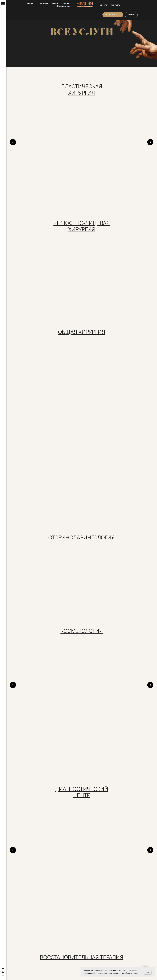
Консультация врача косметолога (42, 519)
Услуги (55, 4)
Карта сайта (127, 939)
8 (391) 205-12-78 (27, 939)
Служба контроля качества (97, 939)
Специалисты (64, 6)
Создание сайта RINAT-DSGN (57, 969)
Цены (66, 4)
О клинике (43, 4)
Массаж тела (27, 699)
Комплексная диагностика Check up (44, 612)
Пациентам (89, 931)
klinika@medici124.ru (25, 936)
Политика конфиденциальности (97, 962)
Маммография (97, 786)
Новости (103, 5)
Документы (89, 935)
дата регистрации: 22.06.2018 (21, 969)
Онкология (44, 889)
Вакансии (125, 931)
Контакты (116, 5)
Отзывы (124, 935)
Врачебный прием (31, 147)
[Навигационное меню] (3, 4)
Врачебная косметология (105, 519)
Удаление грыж (98, 326)
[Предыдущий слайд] (13, 132)
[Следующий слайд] (150, 132)
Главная (29, 4)
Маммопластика (99, 147)
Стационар (95, 240)
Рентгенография (30, 786)
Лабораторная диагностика (107, 612)
